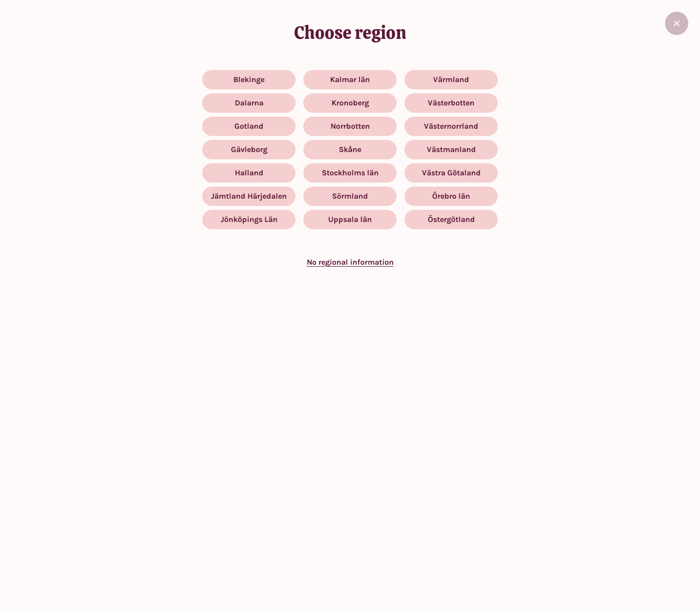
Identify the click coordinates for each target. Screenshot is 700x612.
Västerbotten (451, 103)
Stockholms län (350, 173)
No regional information (350, 262)
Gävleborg (249, 149)
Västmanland (451, 149)
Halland (249, 173)
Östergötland (451, 219)
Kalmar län (350, 79)
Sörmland (350, 196)
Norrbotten (350, 126)
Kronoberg (350, 103)
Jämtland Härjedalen (249, 196)
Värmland (451, 79)
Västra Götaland (451, 173)
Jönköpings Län (249, 219)
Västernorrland (451, 126)
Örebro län (451, 196)
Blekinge (249, 79)
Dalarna (249, 103)
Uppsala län (350, 219)
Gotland (249, 126)
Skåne (350, 149)
